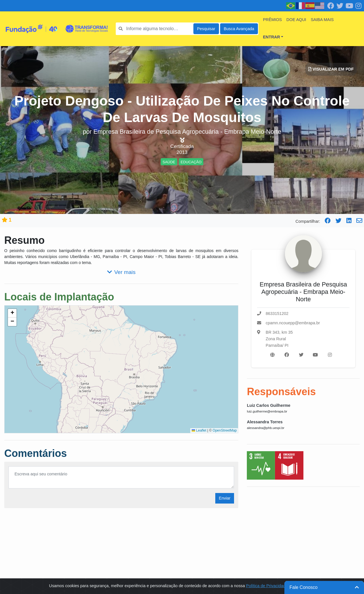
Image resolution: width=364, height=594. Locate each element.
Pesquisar (206, 29)
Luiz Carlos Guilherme (269, 405)
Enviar (225, 498)
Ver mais (121, 272)
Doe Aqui (296, 20)
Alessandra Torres (265, 422)
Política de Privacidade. (267, 586)
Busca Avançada (239, 29)
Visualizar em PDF (331, 69)
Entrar (272, 37)
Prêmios (272, 20)
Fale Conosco (324, 587)
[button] (12, 313)
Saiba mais (322, 20)
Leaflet (199, 430)
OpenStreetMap (225, 430)
